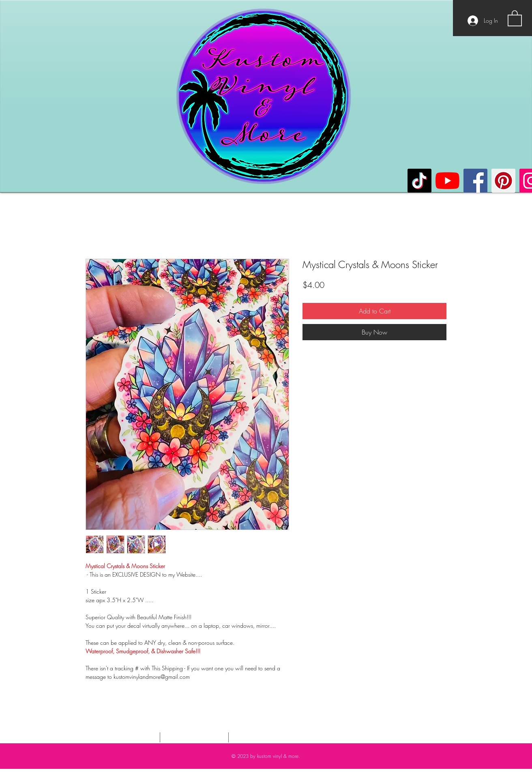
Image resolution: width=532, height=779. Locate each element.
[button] (515, 18)
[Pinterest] (503, 181)
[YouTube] (447, 181)
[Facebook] (475, 181)
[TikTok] (419, 181)
